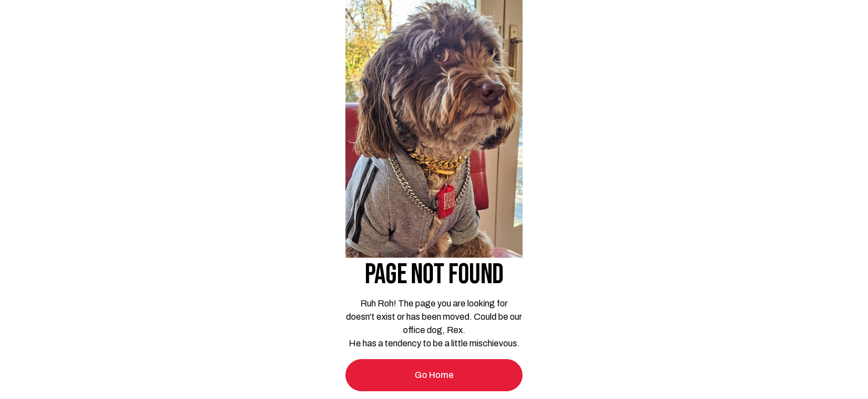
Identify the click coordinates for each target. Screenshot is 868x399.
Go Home (434, 375)
